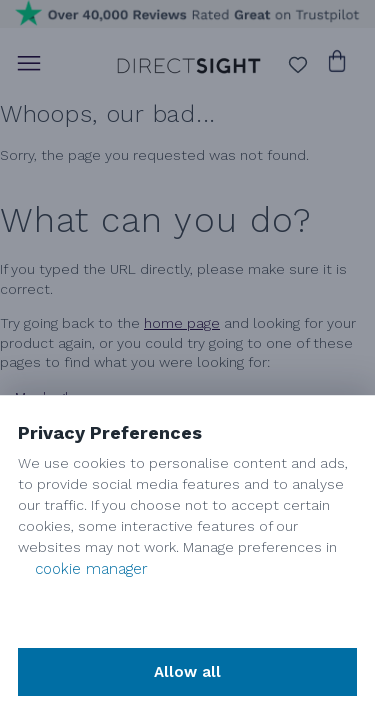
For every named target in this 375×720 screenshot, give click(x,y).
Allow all (187, 672)
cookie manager (91, 569)
